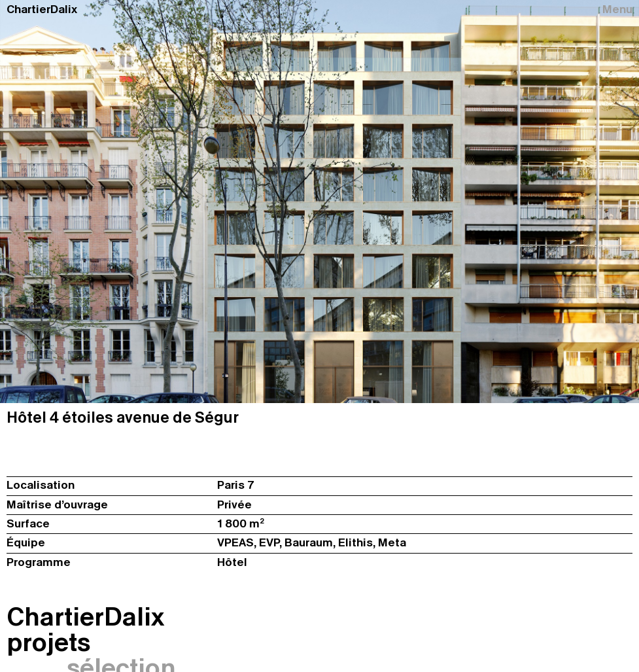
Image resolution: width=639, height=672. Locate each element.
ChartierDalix (42, 10)
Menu (617, 10)
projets (48, 642)
